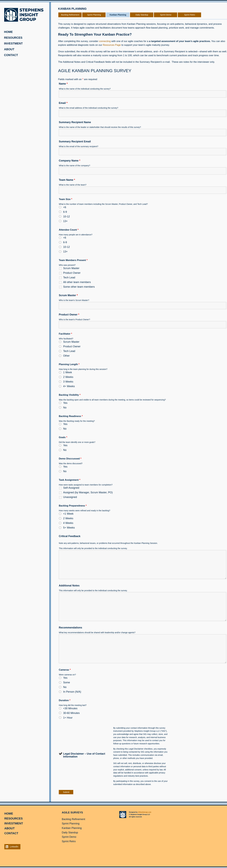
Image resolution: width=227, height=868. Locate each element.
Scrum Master (71, 268)
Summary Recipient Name (75, 122)
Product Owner (72, 273)
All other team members (77, 282)
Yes (65, 403)
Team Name (67, 180)
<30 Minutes (70, 708)
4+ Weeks (69, 386)
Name (63, 84)
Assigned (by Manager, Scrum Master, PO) (88, 492)
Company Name (69, 161)
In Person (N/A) (72, 692)
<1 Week (68, 514)
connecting (105, 41)
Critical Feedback (70, 536)
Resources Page (112, 45)
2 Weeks (68, 377)
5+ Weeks (69, 528)
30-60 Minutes (71, 713)
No (65, 408)
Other (66, 356)
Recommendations (70, 628)
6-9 (65, 212)
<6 (65, 207)
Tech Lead (69, 278)
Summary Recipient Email (75, 142)
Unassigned (70, 497)
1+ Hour (68, 718)
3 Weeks (68, 382)
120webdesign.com (145, 812)
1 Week (68, 372)
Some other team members (79, 287)
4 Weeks (68, 523)
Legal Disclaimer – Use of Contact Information (84, 755)
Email (63, 103)
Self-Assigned (71, 488)
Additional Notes (69, 586)
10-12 (66, 217)
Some (67, 682)
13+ (65, 221)
